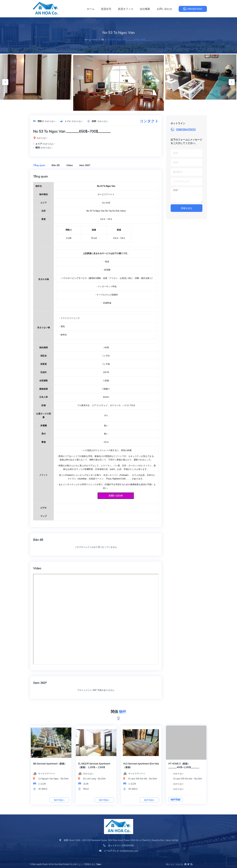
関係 (118, 712)
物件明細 (59, 800)
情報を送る (187, 208)
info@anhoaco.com (121, 851)
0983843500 (195, 9)
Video (69, 165)
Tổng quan (39, 165)
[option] (118, 85)
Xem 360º (85, 165)
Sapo (99, 864)
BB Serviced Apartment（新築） (95, 764)
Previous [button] (5, 82)
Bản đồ (56, 165)
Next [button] (232, 82)
